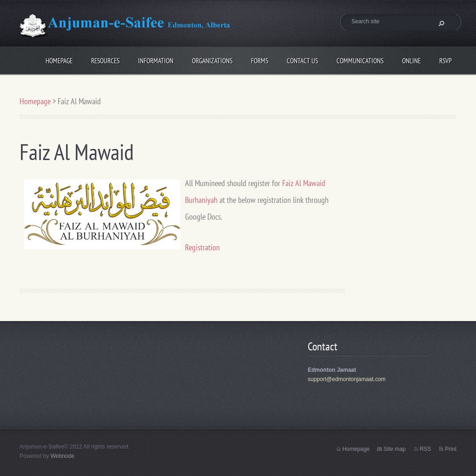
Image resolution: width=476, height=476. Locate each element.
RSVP (446, 59)
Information (156, 59)
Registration (202, 247)
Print (451, 449)
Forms (260, 59)
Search (440, 23)
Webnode (63, 456)
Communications (360, 59)
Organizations (212, 59)
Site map (394, 449)
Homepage (59, 59)
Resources (105, 59)
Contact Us (302, 59)
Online (411, 59)
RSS (426, 449)
